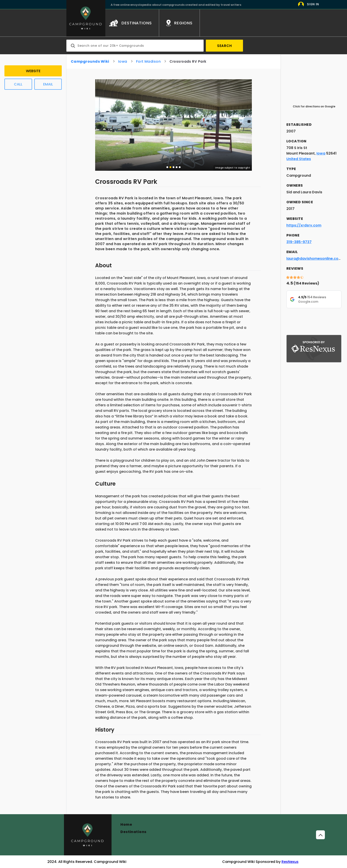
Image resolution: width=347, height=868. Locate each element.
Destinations (133, 832)
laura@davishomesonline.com (314, 259)
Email (48, 84)
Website (33, 71)
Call (18, 84)
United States (299, 159)
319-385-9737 (299, 242)
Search (225, 46)
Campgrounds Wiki (90, 61)
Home (126, 824)
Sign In (313, 4)
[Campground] (88, 835)
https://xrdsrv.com (304, 225)
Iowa (123, 61)
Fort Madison (148, 61)
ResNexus (290, 862)
